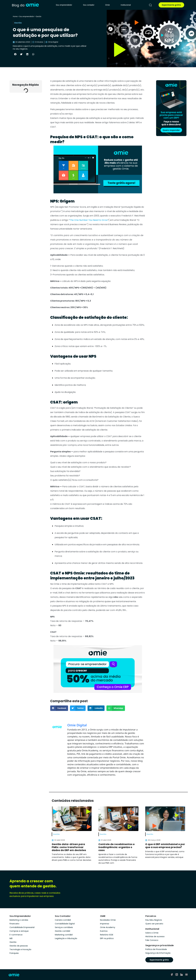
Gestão (39, 16)
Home (15, 16)
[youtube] (186, 975)
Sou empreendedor (64, 5)
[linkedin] (182, 975)
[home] (25, 5)
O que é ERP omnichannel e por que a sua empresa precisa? (165, 846)
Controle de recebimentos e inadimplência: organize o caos (117, 847)
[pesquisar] (150, 5)
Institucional (126, 5)
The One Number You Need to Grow (89, 220)
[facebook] (172, 975)
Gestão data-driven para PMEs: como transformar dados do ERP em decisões (69, 847)
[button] (15, 54)
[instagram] (177, 975)
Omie (107, 5)
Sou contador (89, 5)
